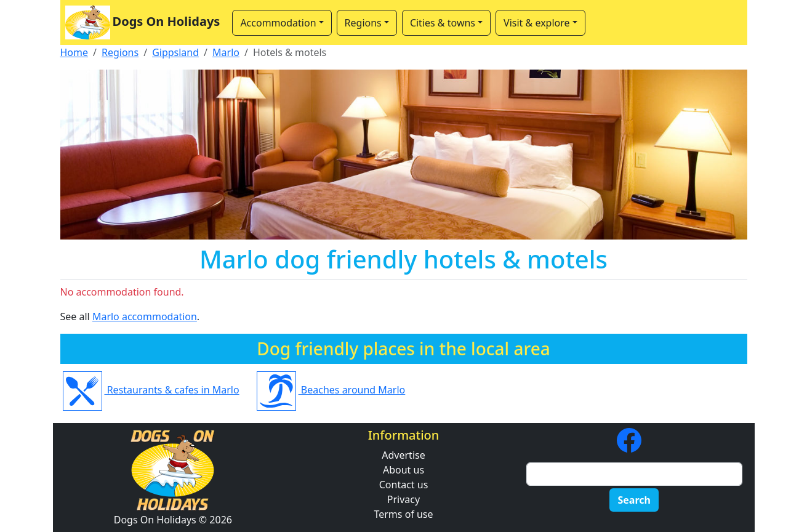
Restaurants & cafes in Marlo (151, 390)
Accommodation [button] (278, 23)
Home (74, 52)
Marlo (226, 52)
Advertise (403, 455)
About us (403, 470)
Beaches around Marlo (331, 390)
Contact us (404, 485)
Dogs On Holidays (143, 22)
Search (634, 500)
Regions (120, 52)
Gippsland (175, 52)
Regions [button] (363, 23)
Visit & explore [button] (536, 23)
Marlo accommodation (145, 316)
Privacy (403, 499)
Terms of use (403, 514)
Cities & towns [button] (443, 23)
